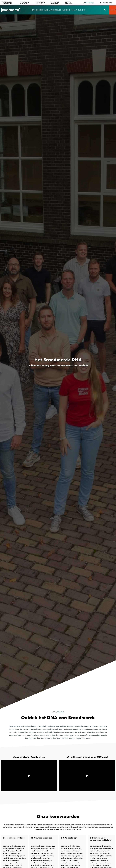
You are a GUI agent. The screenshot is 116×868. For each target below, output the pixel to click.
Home (33, 10)
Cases (46, 11)
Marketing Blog (55, 10)
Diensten (39, 11)
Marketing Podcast (70, 10)
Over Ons (81, 11)
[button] (105, 10)
